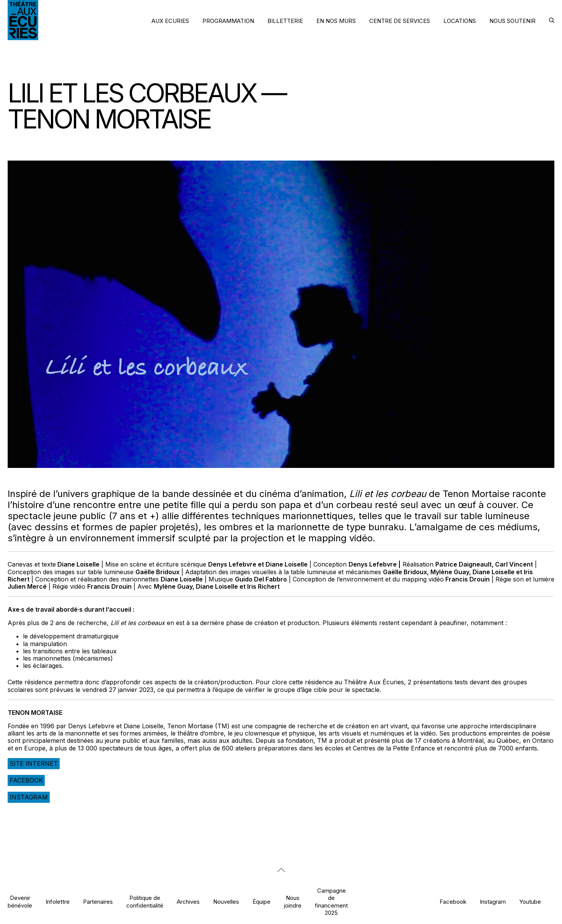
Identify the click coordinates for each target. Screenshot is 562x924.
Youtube (530, 902)
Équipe (261, 902)
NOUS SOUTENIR (512, 21)
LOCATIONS (460, 21)
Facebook (26, 780)
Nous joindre (293, 901)
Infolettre (58, 902)
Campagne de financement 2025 (331, 902)
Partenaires (98, 902)
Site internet (34, 763)
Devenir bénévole (20, 901)
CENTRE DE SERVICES (400, 21)
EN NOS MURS (336, 21)
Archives (188, 902)
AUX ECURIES (170, 21)
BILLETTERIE (285, 21)
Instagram (29, 797)
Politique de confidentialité (145, 901)
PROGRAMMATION (228, 21)
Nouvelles (226, 902)
